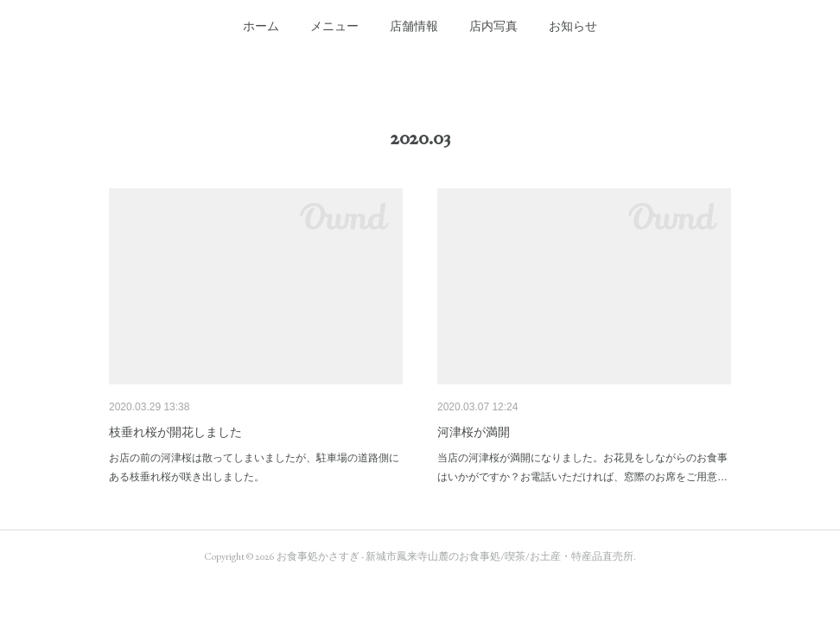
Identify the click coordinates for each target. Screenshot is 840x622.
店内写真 (493, 26)
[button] (261, 26)
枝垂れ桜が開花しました (175, 432)
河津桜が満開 (474, 432)
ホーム (261, 26)
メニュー (334, 26)
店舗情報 (414, 26)
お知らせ (573, 26)
